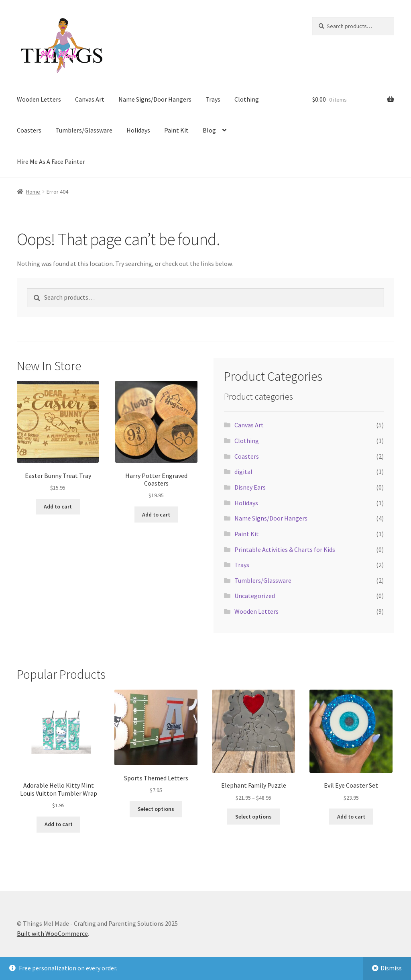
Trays (213, 99)
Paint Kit (176, 130)
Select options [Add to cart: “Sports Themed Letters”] (156, 809)
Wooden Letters (39, 99)
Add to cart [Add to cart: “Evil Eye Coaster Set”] (351, 817)
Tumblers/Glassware (84, 130)
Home (33, 192)
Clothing (247, 99)
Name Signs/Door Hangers (155, 99)
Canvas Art (90, 99)
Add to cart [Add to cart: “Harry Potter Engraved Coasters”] (156, 514)
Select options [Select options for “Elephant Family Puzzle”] (253, 817)
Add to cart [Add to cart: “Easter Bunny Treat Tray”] (58, 506)
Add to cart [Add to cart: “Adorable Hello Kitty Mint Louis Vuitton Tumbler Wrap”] (59, 824)
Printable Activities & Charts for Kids (285, 549)
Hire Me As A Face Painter (51, 161)
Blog (209, 130)
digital (243, 472)
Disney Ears (250, 487)
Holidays (138, 130)
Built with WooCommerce (52, 933)
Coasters (29, 130)
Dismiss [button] (391, 968)
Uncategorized (255, 596)
